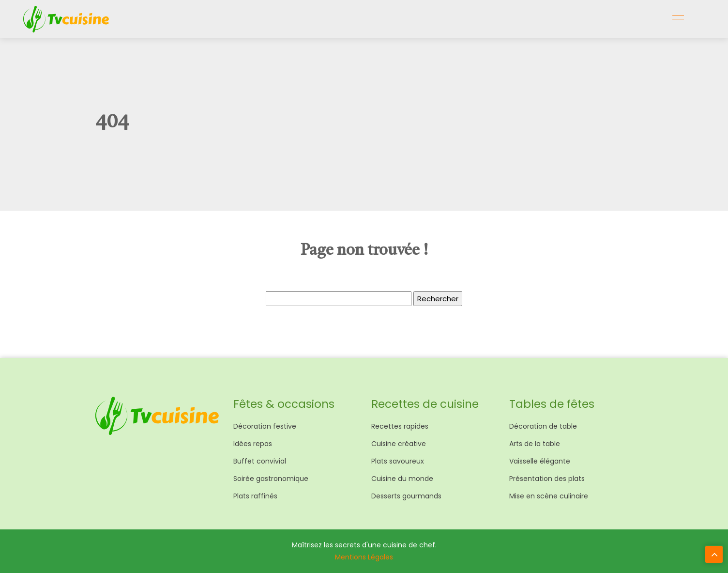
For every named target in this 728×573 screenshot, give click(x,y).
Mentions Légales (364, 557)
